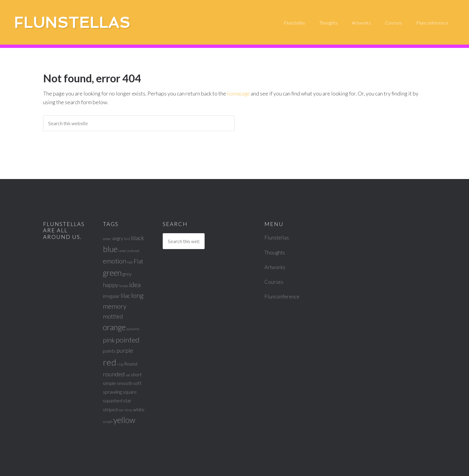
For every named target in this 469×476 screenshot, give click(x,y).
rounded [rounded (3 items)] (114, 374)
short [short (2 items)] (136, 374)
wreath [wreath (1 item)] (108, 422)
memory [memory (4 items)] (115, 306)
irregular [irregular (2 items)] (111, 296)
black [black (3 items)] (138, 238)
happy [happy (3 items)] (111, 285)
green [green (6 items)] (112, 273)
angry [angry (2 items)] (118, 238)
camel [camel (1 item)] (122, 251)
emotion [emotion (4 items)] (115, 261)
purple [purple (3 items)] (125, 350)
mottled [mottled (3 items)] (113, 316)
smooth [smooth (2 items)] (125, 383)
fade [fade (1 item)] (130, 262)
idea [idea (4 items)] (135, 285)
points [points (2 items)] (109, 351)
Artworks (275, 267)
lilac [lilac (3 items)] (125, 296)
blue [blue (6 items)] (110, 249)
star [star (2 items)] (127, 400)
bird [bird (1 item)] (127, 239)
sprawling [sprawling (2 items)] (112, 392)
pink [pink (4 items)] (109, 340)
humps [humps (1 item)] (124, 286)
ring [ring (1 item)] (120, 364)
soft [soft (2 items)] (137, 383)
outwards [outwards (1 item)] (133, 329)
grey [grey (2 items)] (127, 274)
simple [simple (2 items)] (109, 383)
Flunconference (282, 296)
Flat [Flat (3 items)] (138, 261)
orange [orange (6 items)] (114, 327)
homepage (239, 93)
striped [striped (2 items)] (110, 409)
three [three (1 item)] (128, 410)
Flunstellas (81, 23)
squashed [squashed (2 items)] (113, 400)
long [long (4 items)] (137, 295)
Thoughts (275, 252)
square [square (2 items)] (130, 392)
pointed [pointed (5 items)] (128, 340)
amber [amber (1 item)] (107, 239)
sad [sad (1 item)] (128, 375)
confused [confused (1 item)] (133, 251)
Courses (274, 282)
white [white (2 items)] (139, 409)
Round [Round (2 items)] (131, 364)
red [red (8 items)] (110, 362)
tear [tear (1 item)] (121, 410)
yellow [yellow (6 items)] (124, 420)
